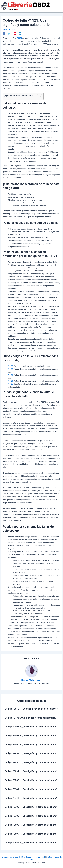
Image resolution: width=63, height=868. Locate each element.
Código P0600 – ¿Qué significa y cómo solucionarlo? (31, 825)
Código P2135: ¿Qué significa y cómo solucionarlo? (30, 718)
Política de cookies (27, 857)
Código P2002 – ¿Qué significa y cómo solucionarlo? (31, 735)
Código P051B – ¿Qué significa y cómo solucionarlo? (31, 709)
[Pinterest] (15, 34)
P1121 (19, 38)
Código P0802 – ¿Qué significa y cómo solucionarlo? (31, 780)
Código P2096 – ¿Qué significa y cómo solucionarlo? (31, 727)
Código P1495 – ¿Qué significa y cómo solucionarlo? (31, 762)
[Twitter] (9, 34)
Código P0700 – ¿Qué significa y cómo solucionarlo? (31, 816)
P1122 (10, 369)
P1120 (10, 366)
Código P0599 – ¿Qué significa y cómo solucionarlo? (31, 834)
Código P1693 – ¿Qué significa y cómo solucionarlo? (31, 753)
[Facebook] (4, 34)
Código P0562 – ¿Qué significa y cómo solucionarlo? (31, 843)
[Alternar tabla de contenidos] (38, 96)
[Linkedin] (20, 34)
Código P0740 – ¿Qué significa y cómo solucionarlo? (31, 798)
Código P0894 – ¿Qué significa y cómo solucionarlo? (31, 771)
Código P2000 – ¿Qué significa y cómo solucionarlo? (31, 744)
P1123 (10, 375)
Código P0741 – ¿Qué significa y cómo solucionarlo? (31, 789)
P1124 (10, 381)
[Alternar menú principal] (60, 6)
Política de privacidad (10, 857)
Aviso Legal (40, 857)
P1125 (10, 384)
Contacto (50, 857)
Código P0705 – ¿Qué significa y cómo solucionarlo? (31, 807)
